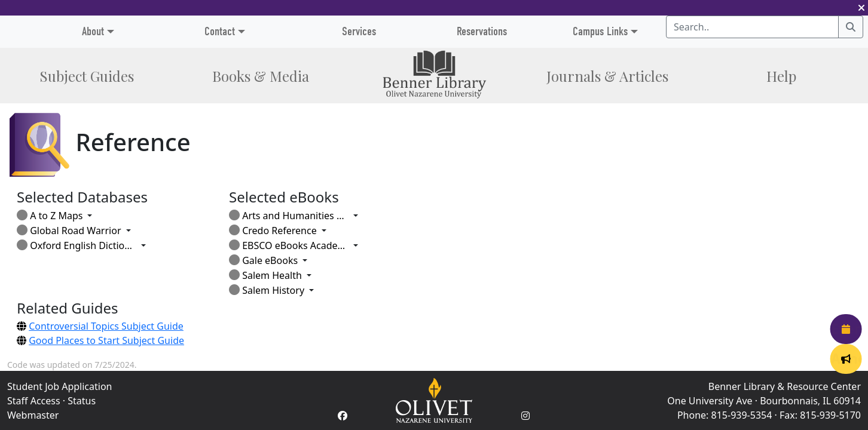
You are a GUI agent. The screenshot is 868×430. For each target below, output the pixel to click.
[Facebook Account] (343, 416)
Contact (220, 31)
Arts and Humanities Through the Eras (289, 216)
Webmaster (33, 415)
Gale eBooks (263, 260)
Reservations (482, 31)
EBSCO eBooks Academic (289, 245)
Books (261, 76)
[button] (861, 8)
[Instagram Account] (525, 416)
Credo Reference (273, 231)
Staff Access (34, 401)
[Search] (851, 27)
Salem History (267, 290)
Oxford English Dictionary (77, 245)
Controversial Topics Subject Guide (106, 326)
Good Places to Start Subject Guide (106, 340)
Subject (87, 76)
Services (359, 31)
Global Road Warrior (69, 231)
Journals (607, 76)
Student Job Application (59, 386)
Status (82, 401)
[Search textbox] (752, 27)
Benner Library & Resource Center (785, 386)
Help (781, 76)
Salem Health (265, 275)
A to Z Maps (50, 216)
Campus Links (600, 31)
